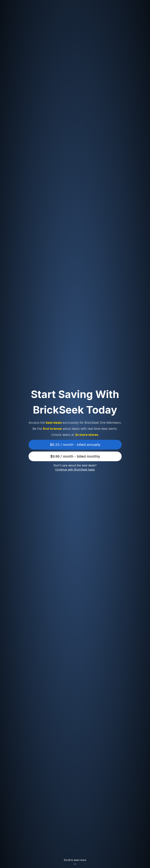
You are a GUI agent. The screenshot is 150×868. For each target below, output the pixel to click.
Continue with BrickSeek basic (75, 470)
